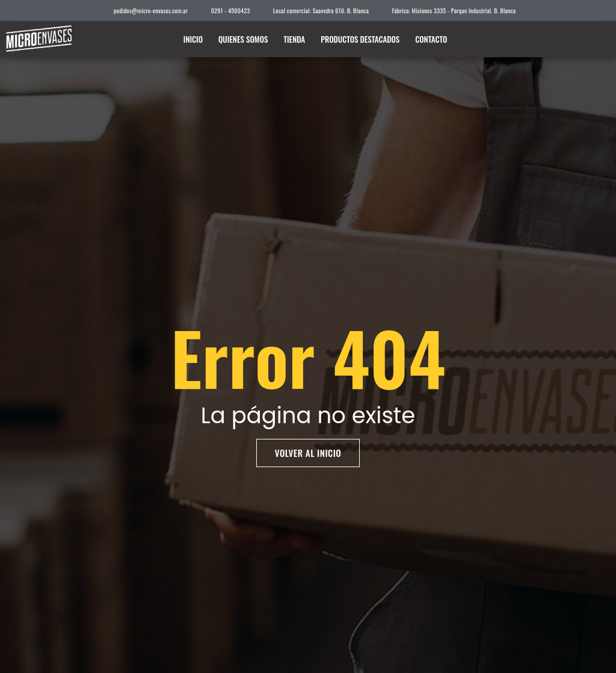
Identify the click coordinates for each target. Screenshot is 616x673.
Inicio (193, 39)
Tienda (294, 39)
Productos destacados (360, 39)
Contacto (431, 39)
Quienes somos (243, 39)
